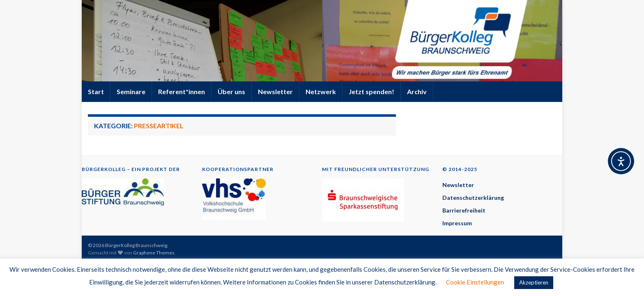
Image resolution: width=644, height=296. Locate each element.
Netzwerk (321, 91)
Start (96, 91)
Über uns (231, 91)
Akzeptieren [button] (534, 282)
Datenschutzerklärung (473, 198)
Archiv (417, 91)
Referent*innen (182, 91)
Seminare (131, 91)
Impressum (457, 223)
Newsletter (275, 91)
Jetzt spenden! (371, 91)
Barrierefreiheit (464, 210)
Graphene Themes (154, 253)
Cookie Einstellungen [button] (475, 282)
